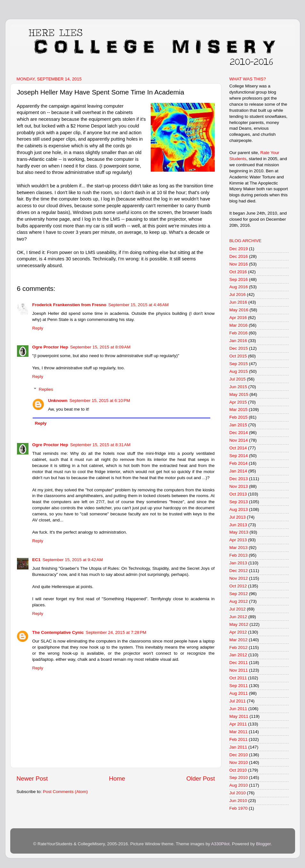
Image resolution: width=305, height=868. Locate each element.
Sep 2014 (239, 456)
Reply (38, 328)
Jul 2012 (238, 609)
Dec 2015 (239, 348)
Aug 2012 (239, 601)
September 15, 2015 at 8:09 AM (100, 347)
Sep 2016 (239, 279)
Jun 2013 (238, 525)
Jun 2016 (238, 302)
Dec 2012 (239, 571)
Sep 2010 (239, 778)
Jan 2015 (238, 425)
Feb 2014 (239, 463)
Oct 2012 (238, 586)
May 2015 (239, 394)
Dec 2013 (239, 479)
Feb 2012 (239, 647)
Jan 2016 (238, 341)
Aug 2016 (239, 287)
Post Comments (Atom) (65, 792)
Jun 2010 (238, 801)
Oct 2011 (238, 678)
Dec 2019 (239, 249)
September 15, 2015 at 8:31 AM (100, 445)
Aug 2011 (239, 693)
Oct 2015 (238, 356)
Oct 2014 (238, 448)
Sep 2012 (239, 594)
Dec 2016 (239, 256)
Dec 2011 (239, 663)
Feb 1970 (239, 808)
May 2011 (239, 716)
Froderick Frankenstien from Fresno (69, 305)
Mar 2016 (239, 325)
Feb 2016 (239, 333)
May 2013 (239, 532)
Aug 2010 (239, 785)
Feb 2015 (239, 417)
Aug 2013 (239, 509)
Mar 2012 (239, 640)
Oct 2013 (238, 494)
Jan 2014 (238, 471)
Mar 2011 (239, 732)
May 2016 (239, 310)
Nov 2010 (239, 762)
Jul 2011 (238, 701)
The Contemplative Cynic (58, 632)
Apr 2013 (238, 540)
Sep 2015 (239, 364)
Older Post (201, 778)
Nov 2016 (239, 264)
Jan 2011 (238, 747)
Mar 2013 (239, 548)
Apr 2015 (238, 402)
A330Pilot (221, 844)
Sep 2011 (239, 686)
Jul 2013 (238, 517)
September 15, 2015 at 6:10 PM (100, 401)
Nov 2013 (239, 486)
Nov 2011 (239, 670)
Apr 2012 (238, 632)
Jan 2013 (238, 563)
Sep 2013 (239, 502)
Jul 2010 (238, 793)
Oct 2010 (238, 770)
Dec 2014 (239, 433)
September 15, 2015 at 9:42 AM (73, 560)
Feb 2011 (239, 739)
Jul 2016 (238, 295)
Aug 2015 (239, 371)
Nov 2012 (239, 578)
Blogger (263, 844)
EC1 (36, 560)
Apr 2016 (238, 318)
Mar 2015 (239, 409)
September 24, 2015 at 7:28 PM (116, 632)
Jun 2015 (238, 387)
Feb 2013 (239, 555)
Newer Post (32, 778)
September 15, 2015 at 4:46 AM (138, 305)
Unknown (58, 401)
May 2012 (239, 624)
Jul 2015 (238, 379)
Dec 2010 (239, 755)
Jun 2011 (238, 709)
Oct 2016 (238, 272)
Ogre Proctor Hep (50, 347)
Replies (46, 389)
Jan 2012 (238, 655)
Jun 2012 (238, 617)
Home (117, 778)
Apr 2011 (238, 724)
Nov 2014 (239, 440)
